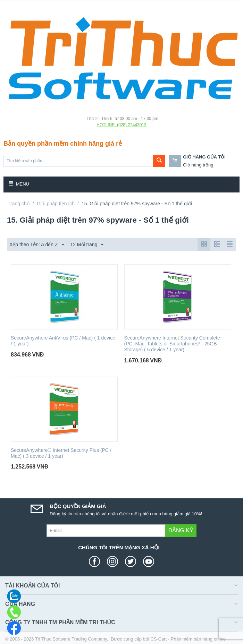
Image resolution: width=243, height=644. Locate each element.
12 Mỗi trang (87, 245)
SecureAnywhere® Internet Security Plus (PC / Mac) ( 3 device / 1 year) (61, 453)
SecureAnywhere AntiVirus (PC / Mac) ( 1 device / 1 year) (63, 341)
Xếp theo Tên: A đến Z (37, 245)
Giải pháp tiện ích (56, 204)
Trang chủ (19, 204)
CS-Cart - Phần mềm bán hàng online (188, 639)
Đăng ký (181, 530)
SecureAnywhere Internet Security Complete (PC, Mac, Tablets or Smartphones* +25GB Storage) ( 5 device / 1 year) (172, 344)
